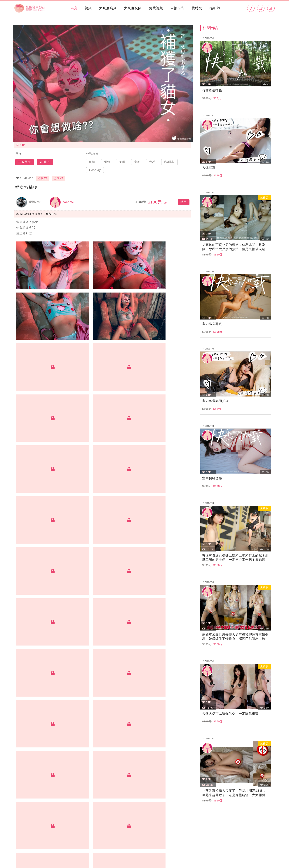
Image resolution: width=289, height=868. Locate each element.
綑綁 (107, 160)
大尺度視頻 (132, 8)
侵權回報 (268, 849)
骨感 (152, 160)
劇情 (92, 160)
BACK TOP (144, 836)
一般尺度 (25, 160)
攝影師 (214, 8)
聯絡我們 (79, 849)
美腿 (122, 160)
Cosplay (95, 168)
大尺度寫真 (108, 8)
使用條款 (252, 849)
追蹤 (42, 176)
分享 (59, 176)
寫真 (74, 8)
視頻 (88, 8)
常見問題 (236, 849)
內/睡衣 (45, 160)
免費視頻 (156, 8)
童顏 (137, 160)
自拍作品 (177, 8)
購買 (184, 200)
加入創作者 (60, 849)
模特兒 (197, 8)
